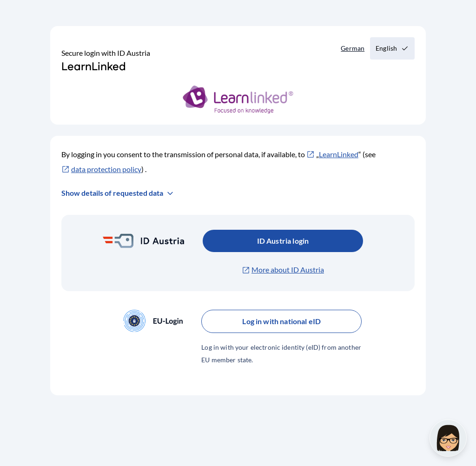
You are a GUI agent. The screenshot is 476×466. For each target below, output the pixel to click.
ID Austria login (283, 241)
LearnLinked (339, 154)
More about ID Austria (288, 270)
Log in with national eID (281, 321)
